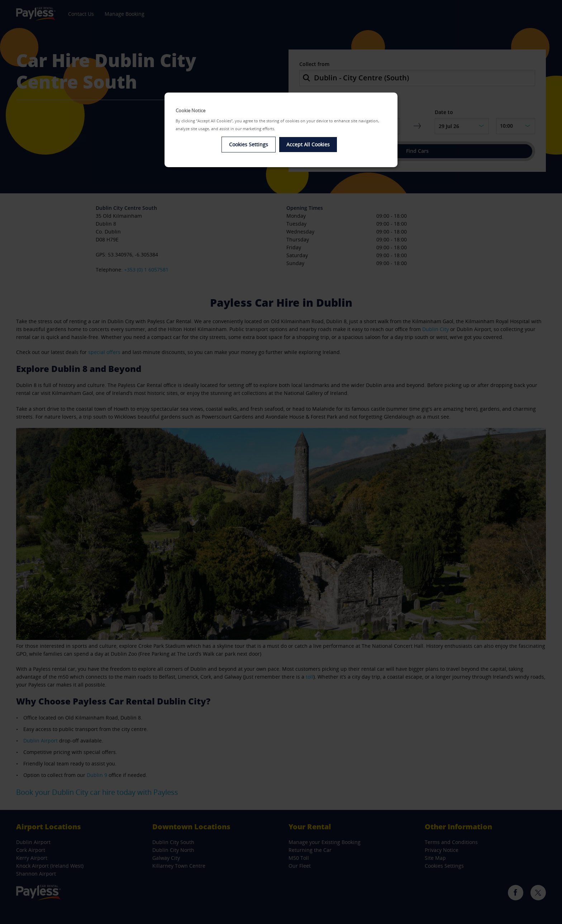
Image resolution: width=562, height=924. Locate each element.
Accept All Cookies (308, 144)
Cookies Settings (249, 144)
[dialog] (281, 130)
